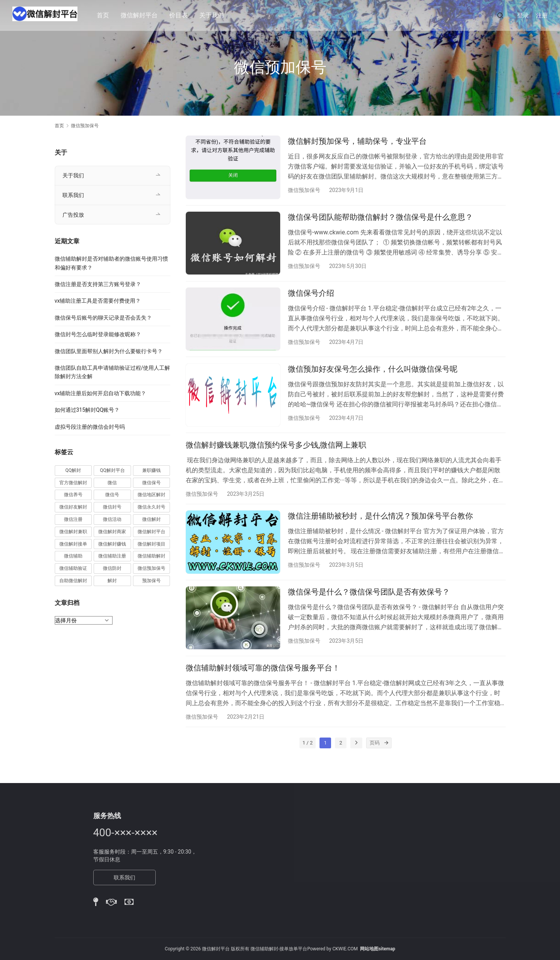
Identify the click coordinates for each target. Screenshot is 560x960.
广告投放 (73, 215)
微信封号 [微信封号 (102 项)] (112, 507)
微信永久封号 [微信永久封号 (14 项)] (151, 507)
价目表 (183, 15)
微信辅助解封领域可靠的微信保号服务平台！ (263, 688)
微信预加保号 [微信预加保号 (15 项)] (151, 568)
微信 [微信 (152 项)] (112, 483)
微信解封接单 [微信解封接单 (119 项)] (73, 544)
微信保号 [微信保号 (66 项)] (151, 483)
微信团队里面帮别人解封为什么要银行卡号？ (109, 351)
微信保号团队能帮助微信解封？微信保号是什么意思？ (380, 220)
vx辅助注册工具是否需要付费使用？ (98, 301)
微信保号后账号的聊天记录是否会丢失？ (103, 318)
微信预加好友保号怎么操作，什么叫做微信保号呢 (373, 377)
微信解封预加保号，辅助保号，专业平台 (357, 141)
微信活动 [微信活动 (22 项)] (112, 519)
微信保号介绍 (311, 299)
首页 (107, 15)
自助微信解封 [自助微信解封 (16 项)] (73, 581)
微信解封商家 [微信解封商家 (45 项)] (112, 532)
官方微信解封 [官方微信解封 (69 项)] (73, 483)
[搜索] (500, 15)
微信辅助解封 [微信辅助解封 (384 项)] (151, 556)
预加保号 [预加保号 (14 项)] (151, 581)
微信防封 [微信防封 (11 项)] (112, 568)
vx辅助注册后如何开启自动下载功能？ (101, 393)
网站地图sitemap (378, 949)
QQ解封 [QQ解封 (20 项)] (73, 470)
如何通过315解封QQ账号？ (87, 410)
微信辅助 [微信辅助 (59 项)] (73, 556)
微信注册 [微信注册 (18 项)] (73, 519)
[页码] (386, 766)
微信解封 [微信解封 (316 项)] (151, 519)
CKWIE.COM (345, 949)
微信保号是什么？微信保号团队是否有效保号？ (369, 609)
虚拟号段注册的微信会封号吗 (90, 427)
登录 (523, 15)
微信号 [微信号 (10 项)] (112, 495)
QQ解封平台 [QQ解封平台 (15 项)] (112, 470)
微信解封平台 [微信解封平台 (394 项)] (151, 532)
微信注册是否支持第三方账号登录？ (98, 284)
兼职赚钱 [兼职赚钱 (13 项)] (151, 470)
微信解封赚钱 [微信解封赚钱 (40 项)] (112, 544)
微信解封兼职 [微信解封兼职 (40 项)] (73, 532)
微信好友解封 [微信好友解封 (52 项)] (73, 507)
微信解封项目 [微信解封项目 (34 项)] (151, 544)
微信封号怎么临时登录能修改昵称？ (98, 334)
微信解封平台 (143, 15)
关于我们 (216, 15)
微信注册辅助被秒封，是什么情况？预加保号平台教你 (380, 531)
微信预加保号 (304, 190)
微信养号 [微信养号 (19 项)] (73, 495)
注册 (542, 15)
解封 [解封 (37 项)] (112, 581)
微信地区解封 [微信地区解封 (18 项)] (151, 495)
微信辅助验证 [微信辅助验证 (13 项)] (73, 568)
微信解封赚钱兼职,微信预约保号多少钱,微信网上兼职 (276, 456)
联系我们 (73, 195)
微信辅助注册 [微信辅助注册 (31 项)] (112, 556)
